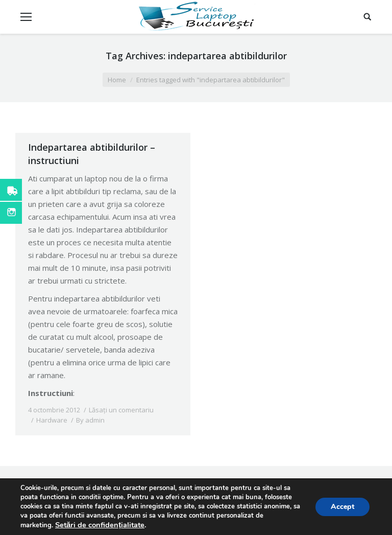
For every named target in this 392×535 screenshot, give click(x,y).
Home (117, 80)
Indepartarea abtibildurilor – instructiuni (92, 154)
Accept (342, 507)
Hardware (52, 420)
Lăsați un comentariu (121, 410)
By (90, 420)
